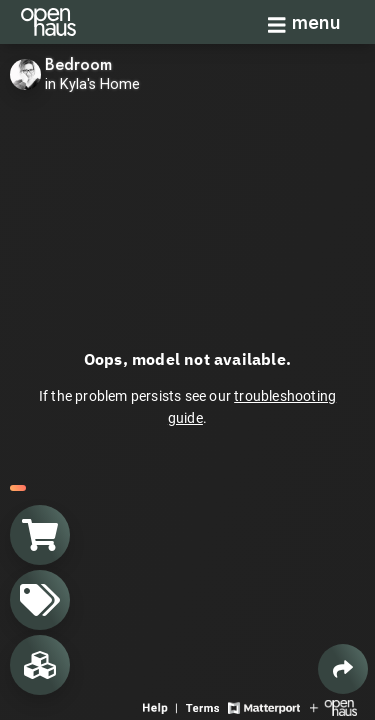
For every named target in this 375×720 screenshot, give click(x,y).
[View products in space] (40, 600)
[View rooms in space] (40, 665)
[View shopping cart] (40, 535)
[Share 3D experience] (343, 669)
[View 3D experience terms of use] (204, 706)
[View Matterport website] (263, 706)
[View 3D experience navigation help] (162, 706)
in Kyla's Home (92, 84)
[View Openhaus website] (333, 706)
